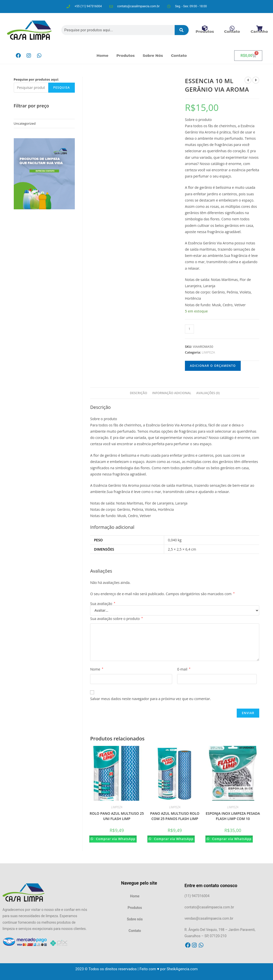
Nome (97, 669)
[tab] (139, 393)
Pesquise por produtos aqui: (36, 79)
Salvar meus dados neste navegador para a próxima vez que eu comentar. (150, 699)
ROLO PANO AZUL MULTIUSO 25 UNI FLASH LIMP (117, 816)
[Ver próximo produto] (256, 80)
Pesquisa (62, 88)
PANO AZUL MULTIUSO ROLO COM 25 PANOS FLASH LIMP (175, 816)
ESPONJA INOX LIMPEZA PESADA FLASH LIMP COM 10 (233, 816)
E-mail (184, 669)
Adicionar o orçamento (213, 366)
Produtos (125, 55)
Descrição (139, 393)
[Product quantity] (189, 329)
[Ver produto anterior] (248, 80)
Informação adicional (172, 393)
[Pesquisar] (182, 30)
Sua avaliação (103, 604)
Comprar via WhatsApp (117, 839)
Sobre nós (153, 55)
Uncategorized (25, 123)
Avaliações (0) (208, 393)
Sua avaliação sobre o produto (116, 619)
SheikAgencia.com (182, 969)
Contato (179, 55)
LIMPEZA (208, 352)
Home (103, 55)
